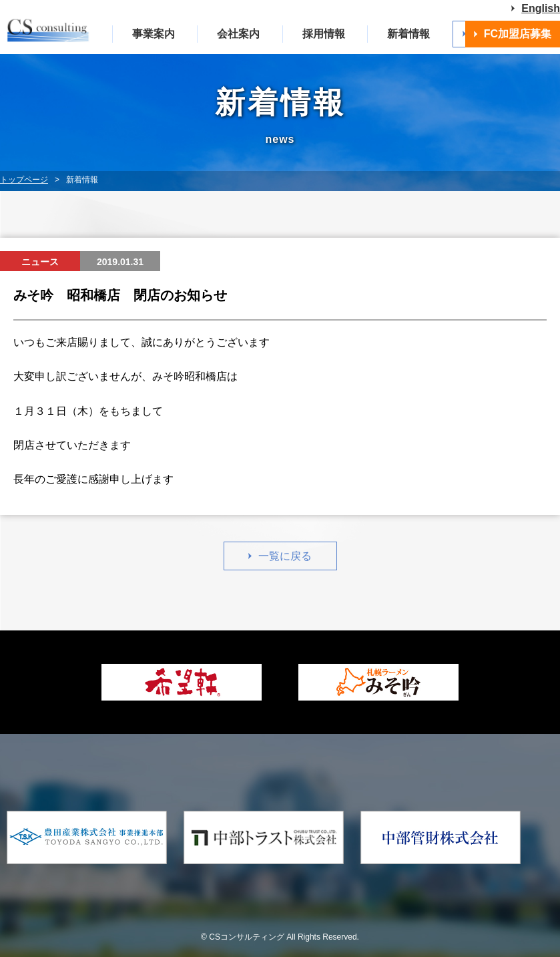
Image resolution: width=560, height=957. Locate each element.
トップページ (24, 180)
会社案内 (238, 34)
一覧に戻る (285, 556)
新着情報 (408, 34)
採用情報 (324, 34)
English (541, 8)
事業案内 (154, 34)
